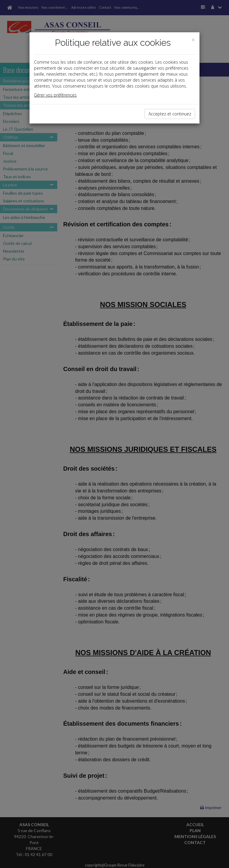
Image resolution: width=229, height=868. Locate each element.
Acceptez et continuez (170, 114)
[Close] (193, 40)
